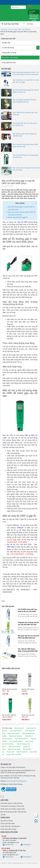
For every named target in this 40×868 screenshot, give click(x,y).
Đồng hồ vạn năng (14, 749)
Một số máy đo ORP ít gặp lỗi (18, 217)
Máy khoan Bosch (16, 731)
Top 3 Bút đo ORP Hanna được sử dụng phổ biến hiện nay (28, 650)
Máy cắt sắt (29, 741)
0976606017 (26, 845)
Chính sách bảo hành (8, 824)
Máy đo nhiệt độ (22, 752)
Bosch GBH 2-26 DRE (14, 754)
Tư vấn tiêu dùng (8, 48)
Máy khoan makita (14, 733)
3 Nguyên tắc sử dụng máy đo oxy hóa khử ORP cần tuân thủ (28, 624)
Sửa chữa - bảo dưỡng (22, 29)
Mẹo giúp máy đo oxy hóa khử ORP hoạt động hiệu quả (28, 637)
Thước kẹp (10, 752)
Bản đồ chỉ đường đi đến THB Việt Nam (14, 812)
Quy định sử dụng (6, 821)
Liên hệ (3, 815)
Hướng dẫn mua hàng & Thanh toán (12, 806)
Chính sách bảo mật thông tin (10, 826)
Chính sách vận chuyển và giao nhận (13, 809)
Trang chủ (4, 29)
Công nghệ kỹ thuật (9, 63)
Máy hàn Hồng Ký (8, 744)
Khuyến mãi (6, 43)
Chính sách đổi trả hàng (8, 829)
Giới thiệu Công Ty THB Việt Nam (12, 803)
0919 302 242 (34, 16)
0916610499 (8, 845)
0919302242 (26, 857)
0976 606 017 (34, 19)
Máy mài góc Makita (16, 741)
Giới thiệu (30, 24)
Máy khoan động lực (16, 736)
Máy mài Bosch (7, 739)
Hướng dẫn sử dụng (9, 53)
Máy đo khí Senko (15, 747)
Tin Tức (11, 29)
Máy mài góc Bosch (21, 739)
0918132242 (8, 857)
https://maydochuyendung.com (17, 781)
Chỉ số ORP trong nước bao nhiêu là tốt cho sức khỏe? (27, 610)
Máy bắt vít (29, 736)
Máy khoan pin (19, 728)
